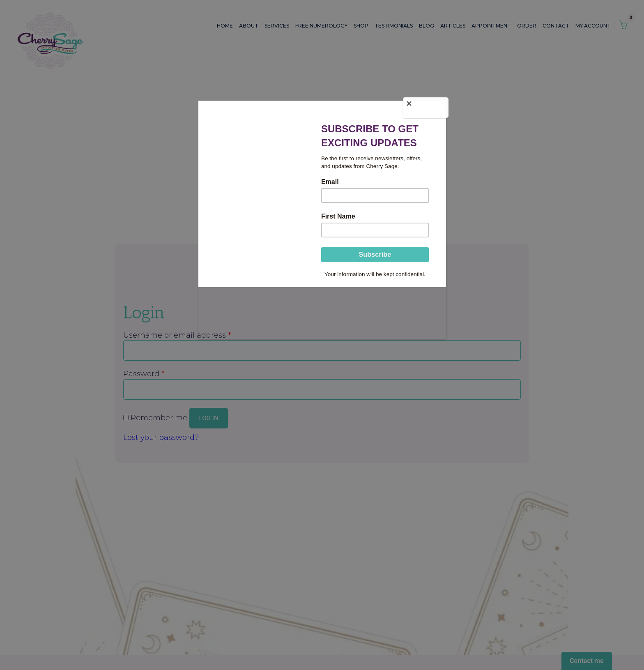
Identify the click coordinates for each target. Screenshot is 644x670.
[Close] (444, 107)
